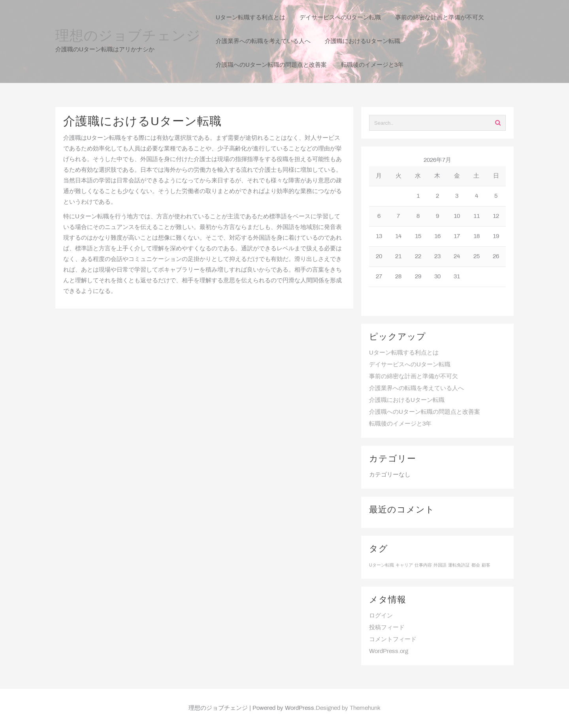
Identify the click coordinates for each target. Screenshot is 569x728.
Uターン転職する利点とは (404, 353)
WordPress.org (389, 651)
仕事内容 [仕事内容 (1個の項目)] (423, 565)
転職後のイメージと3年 (400, 424)
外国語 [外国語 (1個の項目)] (440, 565)
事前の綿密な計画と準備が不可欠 (414, 377)
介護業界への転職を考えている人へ (416, 388)
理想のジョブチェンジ (128, 37)
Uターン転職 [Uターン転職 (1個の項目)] (382, 565)
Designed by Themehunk (348, 708)
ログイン (381, 616)
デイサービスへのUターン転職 (410, 365)
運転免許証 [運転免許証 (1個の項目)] (459, 565)
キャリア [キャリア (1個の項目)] (404, 565)
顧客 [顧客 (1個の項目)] (486, 565)
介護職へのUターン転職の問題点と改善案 (425, 412)
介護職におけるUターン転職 (407, 400)
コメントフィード (393, 640)
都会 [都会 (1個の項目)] (476, 565)
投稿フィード (387, 628)
